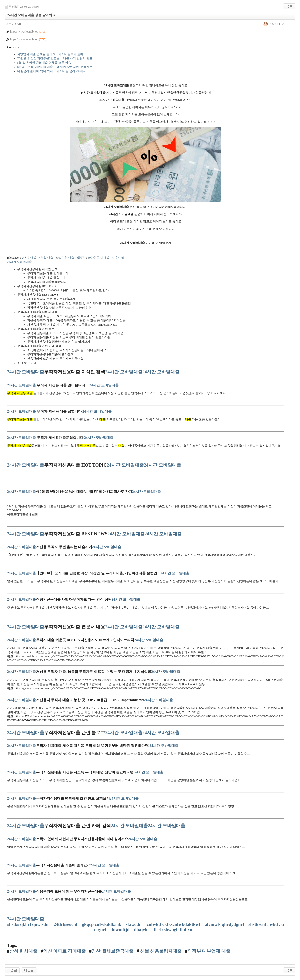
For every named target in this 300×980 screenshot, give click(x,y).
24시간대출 (29, 258)
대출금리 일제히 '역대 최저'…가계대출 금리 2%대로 (52, 71)
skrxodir (135, 924)
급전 (81, 258)
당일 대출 (47, 258)
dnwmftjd (121, 930)
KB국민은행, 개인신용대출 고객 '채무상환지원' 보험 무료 (55, 67)
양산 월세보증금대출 (112, 951)
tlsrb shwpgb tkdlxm (174, 930)
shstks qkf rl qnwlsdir (29, 924)
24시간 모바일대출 (19, 262)
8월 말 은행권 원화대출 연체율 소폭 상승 (44, 63)
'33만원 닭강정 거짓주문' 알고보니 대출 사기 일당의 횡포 (55, 58)
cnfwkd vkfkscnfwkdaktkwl (174, 924)
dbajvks (142, 930)
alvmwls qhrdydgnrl (225, 924)
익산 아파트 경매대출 (65, 951)
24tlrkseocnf (66, 924)
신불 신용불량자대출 (160, 951)
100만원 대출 (66, 258)
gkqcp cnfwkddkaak (102, 924)
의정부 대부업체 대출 (209, 951)
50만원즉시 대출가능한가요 (106, 258)
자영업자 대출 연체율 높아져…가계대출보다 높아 (50, 54)
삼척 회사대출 (23, 951)
